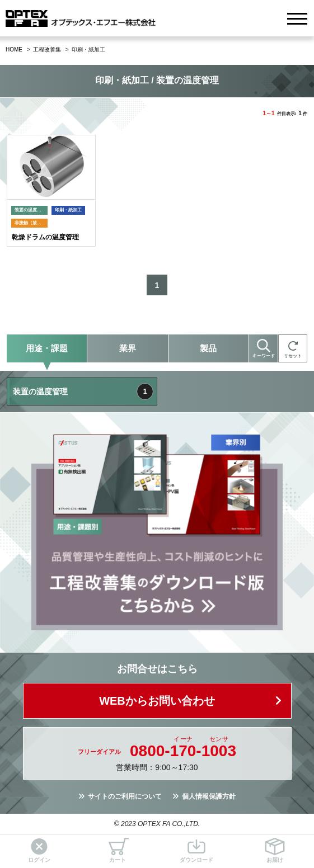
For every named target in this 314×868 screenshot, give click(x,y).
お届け (275, 850)
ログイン (39, 850)
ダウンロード (196, 850)
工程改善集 (47, 49)
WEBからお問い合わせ (157, 701)
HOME (14, 49)
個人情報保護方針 (209, 796)
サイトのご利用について (125, 796)
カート (118, 850)
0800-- (183, 751)
